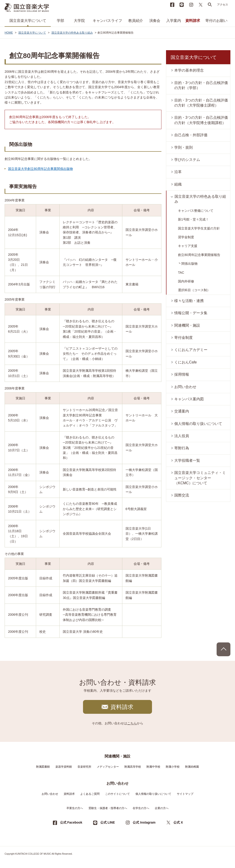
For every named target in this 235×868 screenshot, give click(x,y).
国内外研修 (186, 281)
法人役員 (182, 436)
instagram (191, 5)
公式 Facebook (71, 822)
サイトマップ (185, 794)
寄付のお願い (216, 21)
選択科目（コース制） (194, 290)
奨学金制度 (186, 237)
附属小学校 (173, 767)
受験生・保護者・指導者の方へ (108, 808)
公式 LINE (108, 822)
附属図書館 (43, 767)
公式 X (178, 822)
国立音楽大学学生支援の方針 (199, 228)
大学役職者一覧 (187, 460)
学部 (60, 21)
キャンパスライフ (107, 21)
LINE (182, 5)
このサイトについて (117, 794)
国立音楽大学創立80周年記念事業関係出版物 (40, 169)
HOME (9, 33)
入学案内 (174, 21)
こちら (132, 723)
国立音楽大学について (28, 21)
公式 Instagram (144, 822)
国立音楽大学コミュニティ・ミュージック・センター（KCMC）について (200, 478)
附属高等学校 (133, 767)
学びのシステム (187, 160)
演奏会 (155, 21)
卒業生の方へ (75, 808)
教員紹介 (136, 21)
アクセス (223, 5)
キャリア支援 (188, 246)
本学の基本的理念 (189, 70)
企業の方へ (162, 808)
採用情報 (182, 374)
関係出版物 (189, 264)
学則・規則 (183, 147)
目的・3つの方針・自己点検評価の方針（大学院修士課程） (201, 103)
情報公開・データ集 (191, 313)
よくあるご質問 (90, 794)
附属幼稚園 (192, 767)
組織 (178, 184)
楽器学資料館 (64, 767)
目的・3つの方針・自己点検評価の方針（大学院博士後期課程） (201, 120)
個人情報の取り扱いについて (198, 424)
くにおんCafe (186, 362)
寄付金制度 (183, 338)
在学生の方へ (141, 808)
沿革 (178, 172)
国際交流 (182, 495)
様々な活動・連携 (189, 301)
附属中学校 (153, 767)
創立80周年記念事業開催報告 (199, 255)
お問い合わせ (185, 387)
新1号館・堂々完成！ (193, 219)
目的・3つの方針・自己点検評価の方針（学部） (201, 85)
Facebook (172, 5)
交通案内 (182, 411)
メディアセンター (108, 767)
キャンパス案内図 (189, 399)
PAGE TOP (224, 649)
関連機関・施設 (187, 325)
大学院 (79, 21)
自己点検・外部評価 (191, 135)
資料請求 (193, 21)
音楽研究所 (84, 767)
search (210, 5)
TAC (181, 273)
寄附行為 (182, 448)
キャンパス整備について (196, 211)
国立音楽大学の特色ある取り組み (72, 33)
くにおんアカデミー (191, 350)
